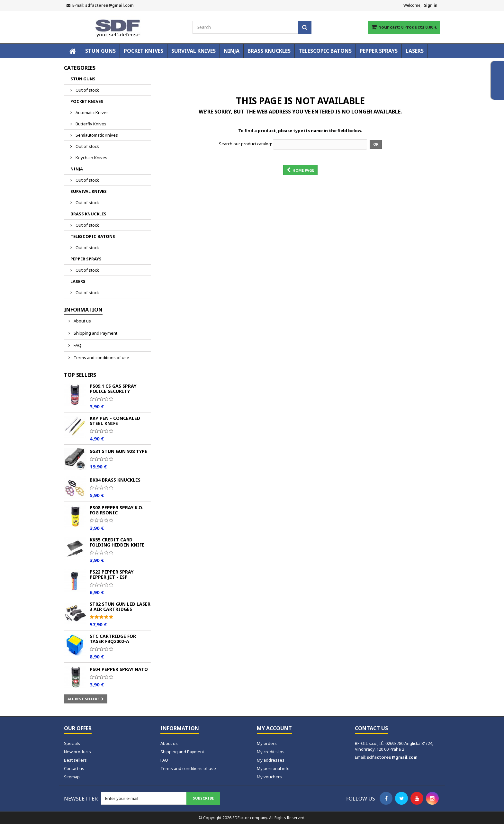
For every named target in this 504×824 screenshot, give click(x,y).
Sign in (431, 5)
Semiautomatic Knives (96, 135)
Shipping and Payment (95, 333)
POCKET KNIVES (144, 51)
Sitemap (72, 777)
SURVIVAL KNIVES (194, 51)
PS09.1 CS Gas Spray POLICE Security (113, 389)
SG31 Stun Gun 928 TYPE (118, 451)
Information (83, 310)
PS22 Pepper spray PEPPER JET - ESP (112, 574)
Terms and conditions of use (101, 358)
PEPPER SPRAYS (379, 51)
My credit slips (271, 752)
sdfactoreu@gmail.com (392, 757)
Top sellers (80, 375)
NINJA (232, 51)
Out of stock (87, 90)
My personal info (273, 768)
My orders (267, 743)
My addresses (271, 760)
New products (77, 752)
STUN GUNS (100, 51)
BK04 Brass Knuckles (115, 480)
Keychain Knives (91, 158)
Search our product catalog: (245, 144)
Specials (72, 743)
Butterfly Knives (90, 124)
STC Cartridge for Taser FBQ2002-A (113, 639)
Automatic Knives (92, 113)
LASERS (415, 51)
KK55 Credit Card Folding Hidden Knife (117, 542)
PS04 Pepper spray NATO (119, 669)
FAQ (77, 345)
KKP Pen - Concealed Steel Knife (115, 421)
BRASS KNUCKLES (269, 51)
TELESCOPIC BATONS (325, 51)
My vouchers (269, 777)
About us (82, 321)
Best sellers (75, 760)
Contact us (74, 768)
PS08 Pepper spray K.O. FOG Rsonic (116, 510)
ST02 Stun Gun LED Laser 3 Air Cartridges (120, 607)
